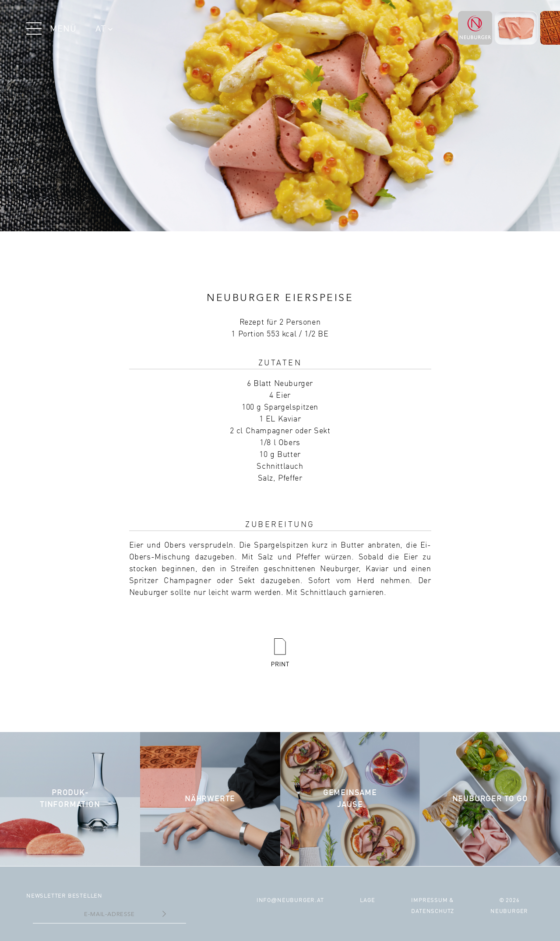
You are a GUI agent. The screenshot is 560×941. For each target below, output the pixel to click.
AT (104, 29)
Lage (367, 900)
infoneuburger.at (290, 900)
